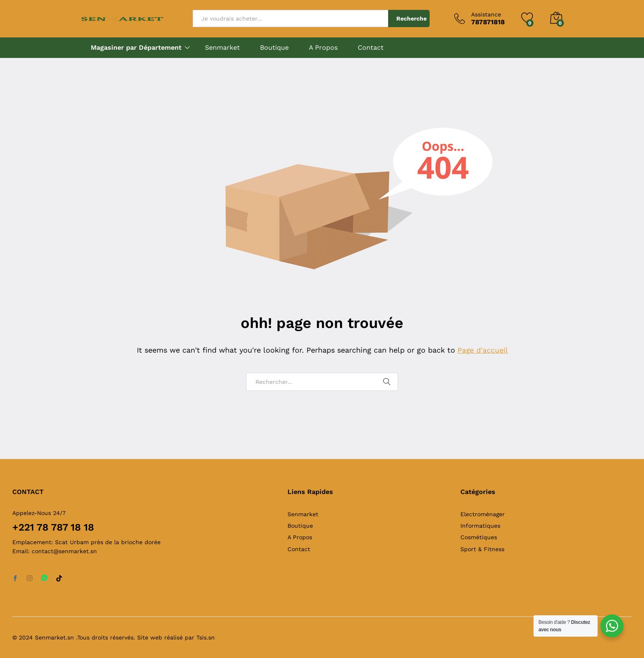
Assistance (486, 14)
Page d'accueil (483, 350)
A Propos (323, 48)
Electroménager (483, 514)
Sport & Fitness (482, 549)
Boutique (274, 48)
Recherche (412, 18)
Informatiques (480, 526)
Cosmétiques (479, 537)
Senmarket (222, 48)
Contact (371, 48)
